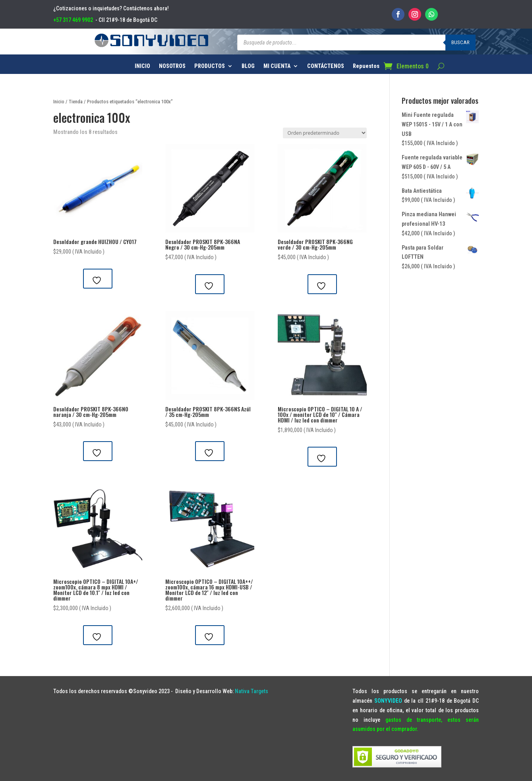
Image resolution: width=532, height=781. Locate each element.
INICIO (142, 66)
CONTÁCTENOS (326, 66)
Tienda (76, 102)
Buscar (460, 42)
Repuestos (366, 66)
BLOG (248, 66)
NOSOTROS (172, 66)
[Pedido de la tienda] (325, 133)
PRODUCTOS (210, 66)
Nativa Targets (251, 691)
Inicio (59, 102)
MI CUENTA (277, 66)
